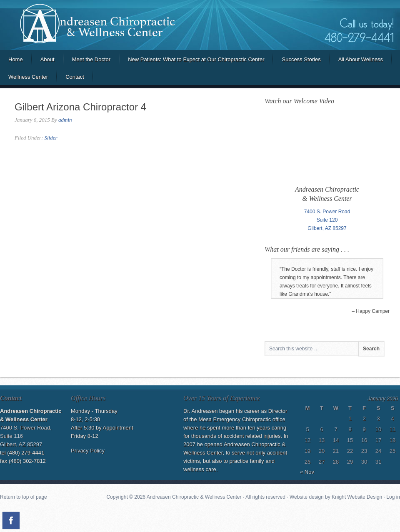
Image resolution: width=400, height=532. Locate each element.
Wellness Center (28, 77)
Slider (51, 138)
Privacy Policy (88, 451)
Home (16, 59)
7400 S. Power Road (327, 212)
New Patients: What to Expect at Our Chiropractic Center (196, 59)
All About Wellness (361, 59)
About (47, 59)
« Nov (307, 472)
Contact (75, 77)
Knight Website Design (357, 497)
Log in (393, 497)
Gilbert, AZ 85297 (327, 228)
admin (65, 120)
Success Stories (301, 59)
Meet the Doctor (91, 59)
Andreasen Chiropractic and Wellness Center (200, 25)
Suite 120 (327, 220)
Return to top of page (24, 497)
